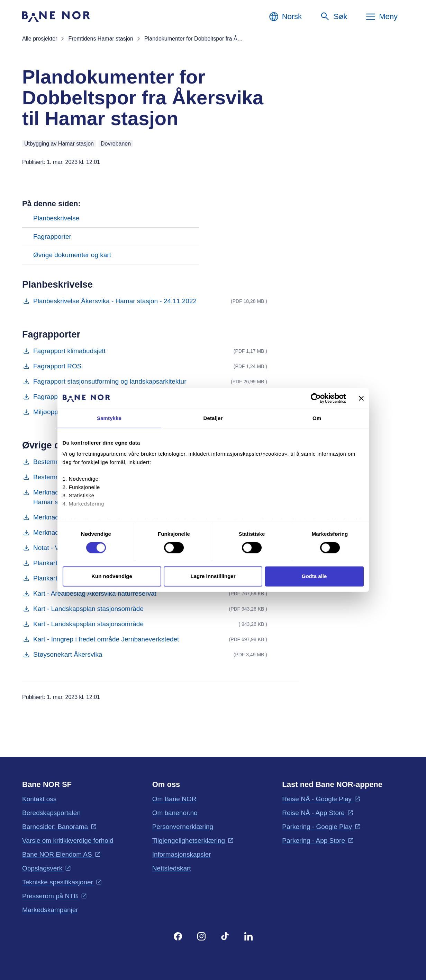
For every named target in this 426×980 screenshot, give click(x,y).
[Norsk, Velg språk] (285, 17)
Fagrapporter (52, 237)
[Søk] (333, 17)
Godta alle (314, 576)
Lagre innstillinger (213, 576)
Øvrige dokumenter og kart (72, 255)
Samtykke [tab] (109, 418)
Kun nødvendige (112, 576)
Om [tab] (317, 418)
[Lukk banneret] (361, 398)
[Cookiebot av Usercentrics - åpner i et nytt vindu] (316, 398)
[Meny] (381, 17)
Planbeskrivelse (56, 218)
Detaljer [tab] (213, 418)
